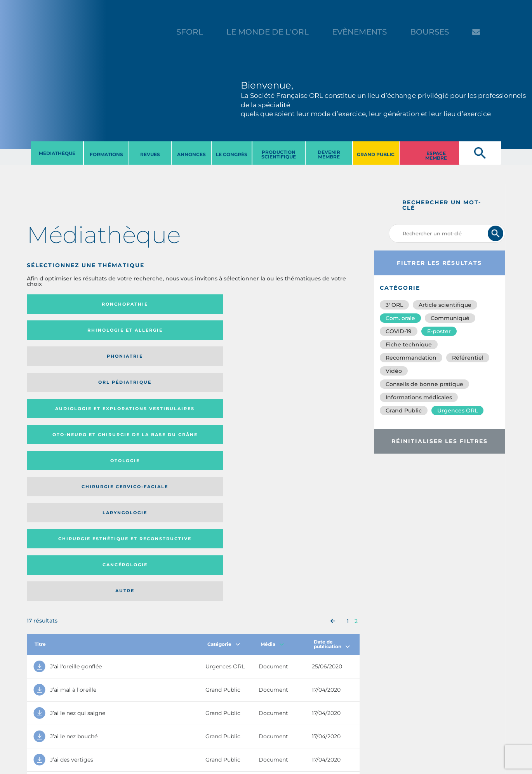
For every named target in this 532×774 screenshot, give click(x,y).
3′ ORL (394, 305)
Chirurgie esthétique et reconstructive (142, 364)
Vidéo (394, 371)
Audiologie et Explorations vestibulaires (55, 333)
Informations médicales (419, 397)
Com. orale (400, 318)
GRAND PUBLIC (376, 154)
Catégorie (224, 420)
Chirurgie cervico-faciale (313, 333)
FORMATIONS (106, 154)
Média (272, 420)
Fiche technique (409, 344)
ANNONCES (191, 154)
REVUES (150, 154)
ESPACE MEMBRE (436, 156)
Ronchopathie (65, 304)
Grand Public (404, 410)
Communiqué (450, 318)
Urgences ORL (457, 410)
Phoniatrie (231, 304)
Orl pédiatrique (314, 304)
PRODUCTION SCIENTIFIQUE (279, 154)
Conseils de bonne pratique (424, 384)
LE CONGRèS (232, 154)
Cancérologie (231, 364)
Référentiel (468, 358)
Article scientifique (445, 305)
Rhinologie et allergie (138, 304)
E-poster (439, 331)
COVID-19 (399, 331)
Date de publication (332, 420)
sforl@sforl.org (137, 726)
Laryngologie (65, 364)
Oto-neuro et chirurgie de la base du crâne (141, 333)
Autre (314, 364)
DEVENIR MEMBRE (329, 154)
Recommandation (411, 358)
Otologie (231, 333)
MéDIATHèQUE (57, 153)
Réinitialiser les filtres (440, 441)
